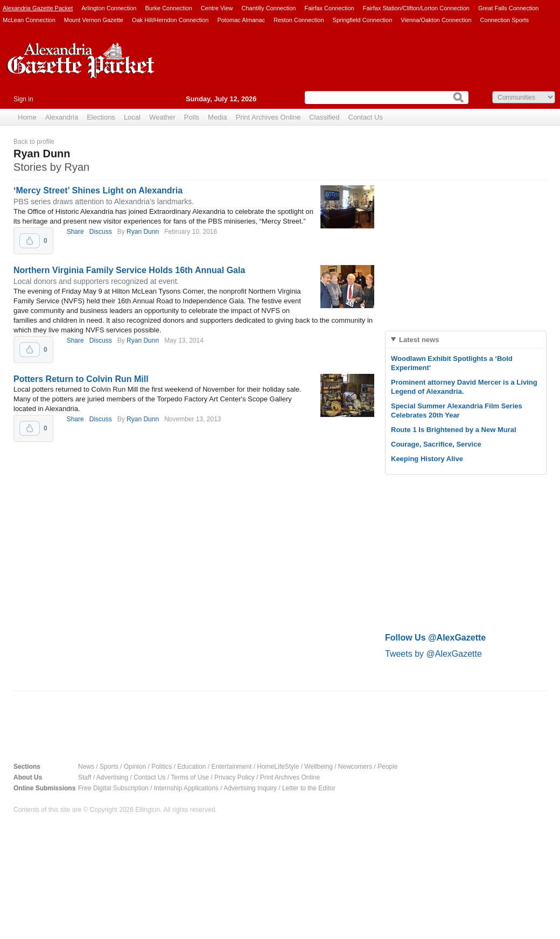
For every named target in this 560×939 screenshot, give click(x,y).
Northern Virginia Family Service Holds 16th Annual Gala (129, 270)
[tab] (466, 340)
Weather (162, 117)
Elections (101, 117)
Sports (109, 767)
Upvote (30, 241)
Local (132, 117)
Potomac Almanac (241, 20)
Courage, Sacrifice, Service (436, 444)
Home (27, 117)
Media (217, 117)
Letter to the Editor (309, 788)
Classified (324, 117)
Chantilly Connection (269, 8)
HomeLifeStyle (278, 767)
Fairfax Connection (329, 8)
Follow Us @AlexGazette (435, 638)
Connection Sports (505, 20)
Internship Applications (186, 788)
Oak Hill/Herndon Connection (170, 20)
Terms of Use (190, 777)
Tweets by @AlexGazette (433, 654)
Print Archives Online (268, 117)
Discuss (101, 232)
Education (191, 767)
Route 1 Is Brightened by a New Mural (454, 430)
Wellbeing (318, 767)
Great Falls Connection (509, 8)
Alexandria (62, 117)
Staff (85, 777)
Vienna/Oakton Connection (436, 20)
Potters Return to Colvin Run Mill (81, 379)
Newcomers (355, 767)
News (86, 767)
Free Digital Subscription (113, 788)
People (387, 767)
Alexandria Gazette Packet (38, 8)
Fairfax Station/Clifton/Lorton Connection (416, 8)
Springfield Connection (363, 20)
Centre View (217, 8)
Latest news (419, 340)
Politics (162, 767)
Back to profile (34, 142)
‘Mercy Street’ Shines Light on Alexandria (98, 190)
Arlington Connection (109, 8)
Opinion (135, 767)
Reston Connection (299, 20)
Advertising (112, 777)
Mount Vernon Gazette (94, 20)
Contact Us (366, 117)
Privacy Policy (234, 777)
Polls (192, 117)
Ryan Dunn (143, 232)
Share (75, 232)
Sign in (23, 99)
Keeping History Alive (427, 459)
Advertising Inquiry (250, 788)
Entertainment (232, 767)
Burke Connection (168, 8)
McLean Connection (29, 20)
